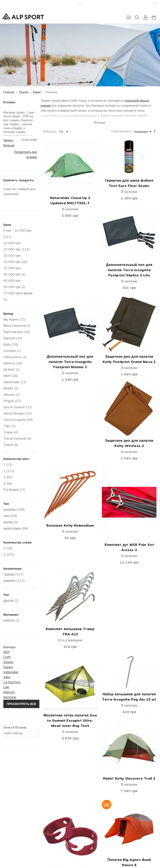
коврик (46, 105)
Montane (10, 697)
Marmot (9, 363)
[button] (154, 3)
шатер (8, 522)
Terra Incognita (15, 420)
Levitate (10, 351)
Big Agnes (11, 319)
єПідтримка (90, 832)
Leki (6, 687)
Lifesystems (12, 357)
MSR (7, 376)
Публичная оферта (56, 822)
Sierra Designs (14, 413)
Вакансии (9, 822)
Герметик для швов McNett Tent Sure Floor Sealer (100, 174)
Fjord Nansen (13, 332)
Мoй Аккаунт (51, 806)
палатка (9, 509)
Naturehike (11, 382)
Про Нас (8, 806)
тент (7, 516)
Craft (7, 657)
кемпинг (9, 581)
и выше (18, 293)
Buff (7, 652)
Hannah (9, 338)
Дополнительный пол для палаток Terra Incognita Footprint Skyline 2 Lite (139, 191)
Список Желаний (54, 816)
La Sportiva (12, 682)
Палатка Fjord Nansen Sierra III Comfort (100, 658)
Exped (8, 667)
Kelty (7, 344)
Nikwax (9, 394)
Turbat (8, 445)
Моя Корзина (51, 811)
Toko (7, 426)
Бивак (37, 92)
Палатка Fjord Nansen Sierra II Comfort (60, 658)
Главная (8, 92)
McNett (9, 369)
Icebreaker (11, 672)
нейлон (9, 620)
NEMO (8, 388)
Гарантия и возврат (95, 816)
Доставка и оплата (95, 806)
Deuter (8, 662)
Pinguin (9, 401)
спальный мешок (137, 100)
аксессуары (12, 528)
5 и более (11, 490)
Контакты (9, 811)
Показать (50, 131)
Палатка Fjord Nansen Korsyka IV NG (100, 590)
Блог (6, 827)
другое (8, 600)
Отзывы (8, 816)
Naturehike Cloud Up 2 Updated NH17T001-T (60, 186)
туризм (9, 574)
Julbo (7, 677)
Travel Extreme (15, 438)
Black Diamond (14, 325)
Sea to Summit (14, 407)
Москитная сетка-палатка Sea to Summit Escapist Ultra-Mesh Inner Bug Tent (60, 433)
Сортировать (121, 131)
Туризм (23, 92)
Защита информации (97, 827)
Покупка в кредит (94, 822)
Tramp (8, 432)
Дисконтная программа (98, 811)
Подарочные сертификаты (61, 827)
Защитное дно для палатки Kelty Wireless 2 (139, 269)
